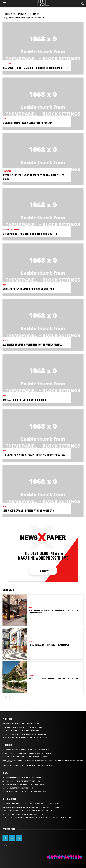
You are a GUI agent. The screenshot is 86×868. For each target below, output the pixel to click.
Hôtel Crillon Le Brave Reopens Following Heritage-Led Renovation (55, 678)
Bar (30, 608)
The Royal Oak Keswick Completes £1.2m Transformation (34, 455)
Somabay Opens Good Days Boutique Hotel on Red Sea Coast (26, 738)
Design (32, 676)
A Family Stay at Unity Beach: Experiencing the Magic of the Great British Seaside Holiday (37, 818)
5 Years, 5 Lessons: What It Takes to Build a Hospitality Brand (33, 177)
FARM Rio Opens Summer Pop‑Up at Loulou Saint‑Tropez (24, 814)
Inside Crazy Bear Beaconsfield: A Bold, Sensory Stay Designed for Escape (31, 804)
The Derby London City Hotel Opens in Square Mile (22, 731)
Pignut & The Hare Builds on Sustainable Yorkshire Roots (25, 757)
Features (7, 64)
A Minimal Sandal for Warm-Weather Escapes (27, 123)
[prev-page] (4, 698)
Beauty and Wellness (12, 230)
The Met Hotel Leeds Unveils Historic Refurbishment (49, 645)
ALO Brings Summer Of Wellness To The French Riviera (32, 345)
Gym (4, 506)
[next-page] (8, 698)
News (5, 285)
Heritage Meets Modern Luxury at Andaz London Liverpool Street (28, 765)
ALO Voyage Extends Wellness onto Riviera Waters (30, 234)
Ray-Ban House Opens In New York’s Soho (24, 400)
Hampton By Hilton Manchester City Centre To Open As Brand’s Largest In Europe (53, 611)
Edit (4, 119)
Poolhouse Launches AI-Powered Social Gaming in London (25, 734)
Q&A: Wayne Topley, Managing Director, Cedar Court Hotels (35, 68)
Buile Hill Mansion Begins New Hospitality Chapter (22, 727)
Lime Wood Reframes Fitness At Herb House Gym (28, 511)
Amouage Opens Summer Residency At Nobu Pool (29, 289)
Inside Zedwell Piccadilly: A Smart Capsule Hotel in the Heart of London (31, 807)
